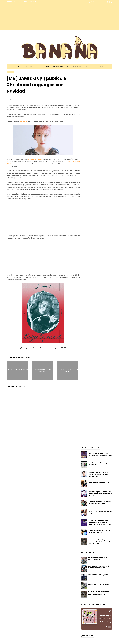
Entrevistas (77, 66)
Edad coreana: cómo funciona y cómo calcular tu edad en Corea (100, 454)
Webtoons (90, 66)
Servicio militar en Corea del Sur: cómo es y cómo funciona (99, 575)
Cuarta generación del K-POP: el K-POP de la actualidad (100, 483)
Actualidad (58, 66)
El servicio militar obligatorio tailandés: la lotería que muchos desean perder (100, 542)
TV (67, 66)
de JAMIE (36, 159)
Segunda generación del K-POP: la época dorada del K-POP (100, 512)
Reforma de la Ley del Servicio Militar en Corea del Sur (99, 567)
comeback (10, 72)
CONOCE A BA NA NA (13, 2)
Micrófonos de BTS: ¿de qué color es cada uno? (101, 464)
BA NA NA (24, 121)
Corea (100, 66)
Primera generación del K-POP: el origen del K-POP (100, 531)
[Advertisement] (23, 17)
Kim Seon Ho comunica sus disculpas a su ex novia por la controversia (99, 474)
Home (18, 66)
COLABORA (25, 2)
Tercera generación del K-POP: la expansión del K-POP (100, 502)
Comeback (28, 66)
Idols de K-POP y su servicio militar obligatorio (98, 558)
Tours (47, 66)
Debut (39, 66)
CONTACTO (34, 2)
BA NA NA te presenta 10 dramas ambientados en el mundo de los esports (100, 494)
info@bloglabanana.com (95, 2)
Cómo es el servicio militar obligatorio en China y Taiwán (99, 584)
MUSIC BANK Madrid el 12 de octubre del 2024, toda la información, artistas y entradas (101, 523)
